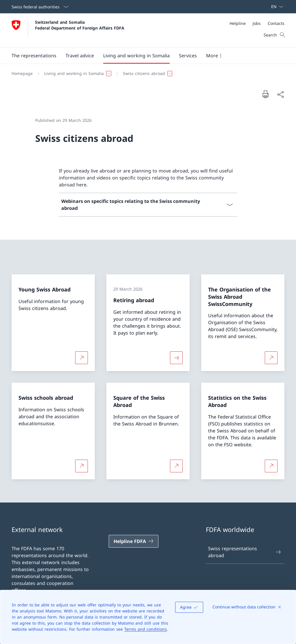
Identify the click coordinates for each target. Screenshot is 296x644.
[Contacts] (276, 23)
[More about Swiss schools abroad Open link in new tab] (82, 466)
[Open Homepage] (68, 30)
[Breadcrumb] (146, 74)
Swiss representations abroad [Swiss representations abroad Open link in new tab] (245, 552)
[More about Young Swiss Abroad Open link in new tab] (82, 358)
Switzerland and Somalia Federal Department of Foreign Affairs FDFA (80, 25)
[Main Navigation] (143, 56)
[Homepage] (22, 74)
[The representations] (34, 56)
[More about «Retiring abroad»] (176, 358)
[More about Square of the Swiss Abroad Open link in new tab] (176, 466)
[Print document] (265, 94)
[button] (80, 56)
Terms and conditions (146, 629)
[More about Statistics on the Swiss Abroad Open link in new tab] (271, 466)
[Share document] (280, 94)
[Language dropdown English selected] (275, 7)
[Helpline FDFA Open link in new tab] (134, 541)
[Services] (188, 56)
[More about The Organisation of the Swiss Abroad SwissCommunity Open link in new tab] (271, 358)
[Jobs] (257, 23)
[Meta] (257, 23)
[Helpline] (238, 23)
